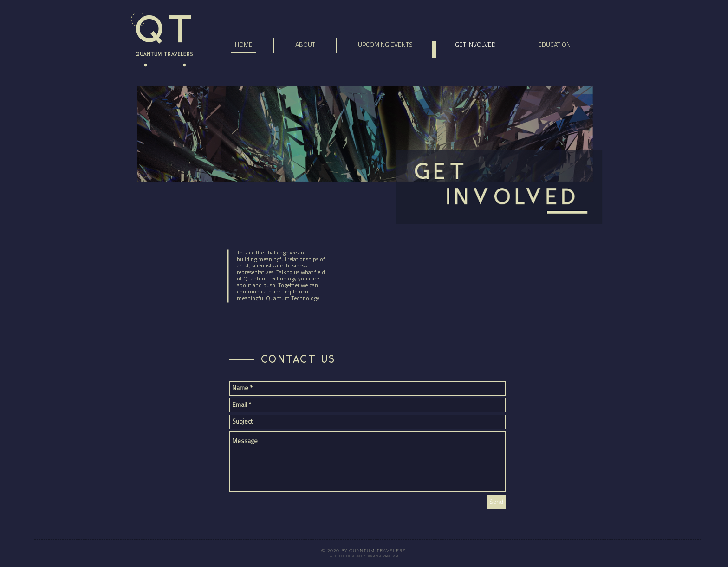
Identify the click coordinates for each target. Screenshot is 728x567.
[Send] (496, 502)
